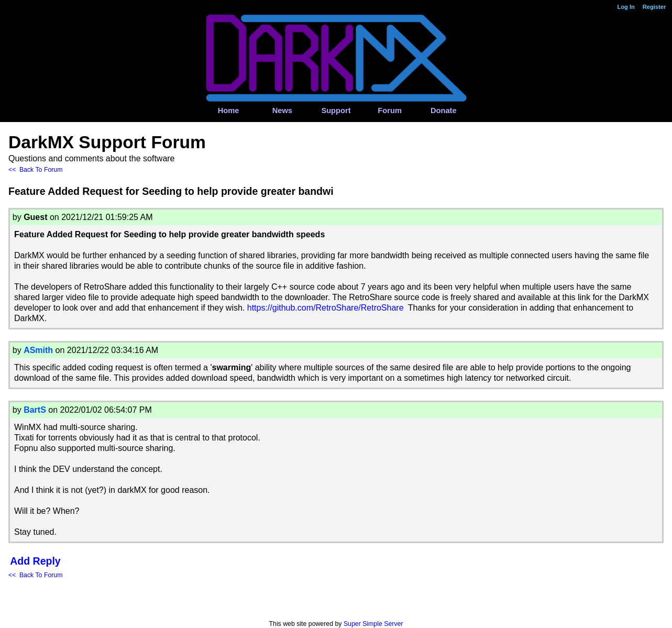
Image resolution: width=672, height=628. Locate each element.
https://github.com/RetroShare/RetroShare (326, 308)
